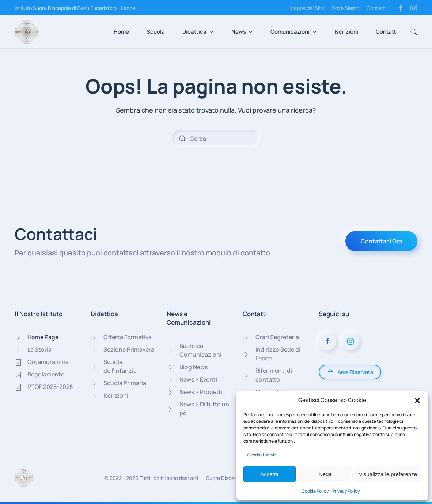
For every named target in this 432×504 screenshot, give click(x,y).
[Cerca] (216, 139)
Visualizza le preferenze (388, 474)
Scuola (156, 32)
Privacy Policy (346, 491)
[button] (417, 400)
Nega (325, 474)
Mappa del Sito (307, 8)
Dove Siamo (345, 8)
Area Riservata (350, 372)
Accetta (269, 474)
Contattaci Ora (381, 241)
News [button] (242, 32)
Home (121, 32)
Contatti (376, 8)
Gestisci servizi (262, 455)
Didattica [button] (198, 32)
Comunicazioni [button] (294, 32)
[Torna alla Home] (27, 32)
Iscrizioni (346, 32)
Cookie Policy (315, 491)
